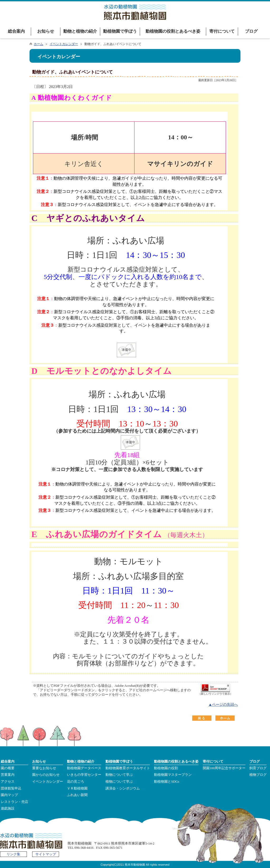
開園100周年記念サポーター (224, 768)
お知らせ (46, 31)
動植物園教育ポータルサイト (128, 768)
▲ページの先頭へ (223, 705)
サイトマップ (46, 854)
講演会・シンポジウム (123, 788)
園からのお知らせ (46, 775)
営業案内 (8, 775)
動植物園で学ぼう (120, 31)
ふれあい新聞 (77, 795)
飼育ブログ (258, 768)
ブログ (251, 31)
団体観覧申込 (11, 788)
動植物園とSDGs (167, 782)
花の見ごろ (76, 782)
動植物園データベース (84, 768)
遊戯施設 (8, 808)
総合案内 (16, 31)
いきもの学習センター (84, 775)
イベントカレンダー (64, 44)
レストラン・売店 (15, 802)
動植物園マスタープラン (173, 775)
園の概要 (8, 768)
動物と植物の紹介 (80, 31)
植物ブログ (258, 775)
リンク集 (13, 854)
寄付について (222, 31)
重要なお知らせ (44, 768)
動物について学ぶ (119, 775)
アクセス (8, 782)
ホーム (38, 44)
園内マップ (9, 795)
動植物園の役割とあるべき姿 (173, 31)
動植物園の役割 (166, 768)
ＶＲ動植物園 (77, 788)
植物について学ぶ (119, 782)
